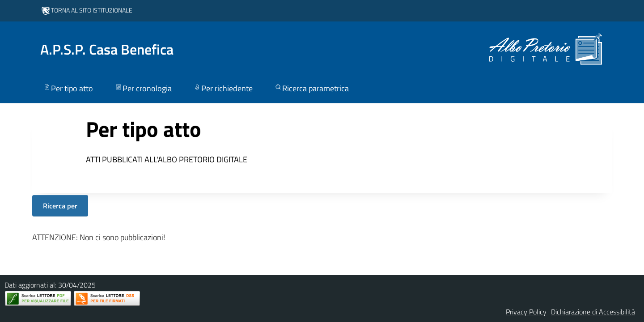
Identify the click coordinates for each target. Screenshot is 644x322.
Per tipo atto (68, 88)
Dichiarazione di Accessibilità (593, 312)
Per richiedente (223, 88)
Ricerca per (60, 206)
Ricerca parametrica (311, 88)
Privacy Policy (526, 312)
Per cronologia (143, 88)
